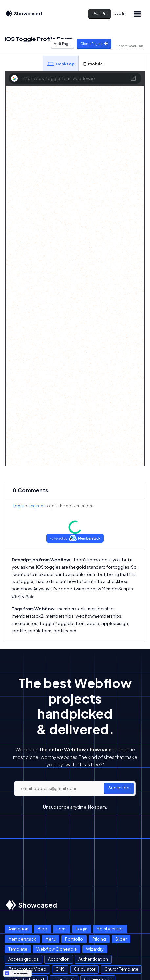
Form (62, 929)
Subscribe (119, 788)
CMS (60, 969)
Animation (18, 929)
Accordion (59, 959)
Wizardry (95, 949)
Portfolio (74, 939)
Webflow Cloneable (57, 949)
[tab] (61, 64)
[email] (75, 788)
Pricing (99, 939)
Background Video (27, 969)
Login (18, 506)
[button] (137, 14)
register (37, 506)
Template (18, 949)
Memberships (110, 929)
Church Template (121, 969)
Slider (121, 939)
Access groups (23, 959)
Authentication (93, 959)
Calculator (85, 969)
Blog (42, 929)
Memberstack (22, 939)
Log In (120, 13)
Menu (51, 939)
